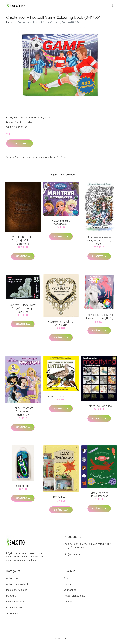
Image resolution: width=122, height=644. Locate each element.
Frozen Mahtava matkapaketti (61, 222)
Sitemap (68, 602)
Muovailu (11, 596)
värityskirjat (44, 117)
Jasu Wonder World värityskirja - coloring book (99, 240)
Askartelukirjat (29, 117)
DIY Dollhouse (61, 497)
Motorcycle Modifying (99, 406)
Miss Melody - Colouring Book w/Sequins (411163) (99, 316)
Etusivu (10, 22)
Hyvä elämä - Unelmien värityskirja (61, 323)
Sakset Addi (23, 486)
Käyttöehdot (70, 590)
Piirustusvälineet (15, 607)
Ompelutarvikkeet (16, 602)
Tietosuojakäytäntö (74, 596)
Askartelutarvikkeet (17, 584)
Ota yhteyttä (70, 584)
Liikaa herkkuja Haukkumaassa (99, 494)
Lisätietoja (20, 143)
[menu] (113, 5)
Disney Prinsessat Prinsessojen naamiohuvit (23, 411)
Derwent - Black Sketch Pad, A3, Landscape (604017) (23, 308)
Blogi (66, 578)
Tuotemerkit (13, 613)
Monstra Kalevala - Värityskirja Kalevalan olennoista (23, 240)
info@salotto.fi (72, 554)
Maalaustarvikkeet (16, 590)
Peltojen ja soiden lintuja (61, 396)
